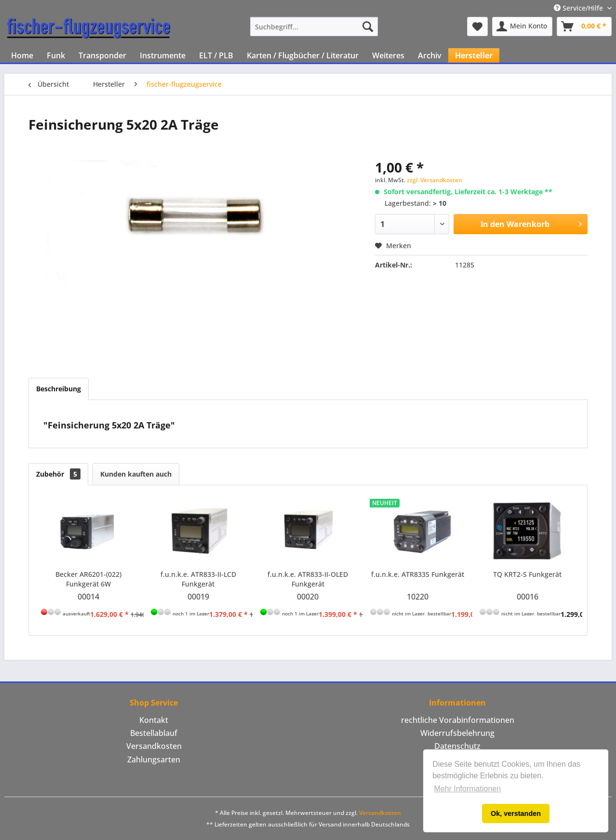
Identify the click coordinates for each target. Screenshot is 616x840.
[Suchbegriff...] (314, 27)
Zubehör (58, 474)
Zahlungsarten (154, 760)
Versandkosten (154, 746)
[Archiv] (430, 55)
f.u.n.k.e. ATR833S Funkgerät (418, 574)
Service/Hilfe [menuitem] (579, 8)
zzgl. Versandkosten (435, 180)
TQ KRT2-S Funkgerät (527, 574)
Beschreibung (59, 389)
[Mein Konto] (522, 27)
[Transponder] (102, 55)
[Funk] (56, 55)
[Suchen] (368, 27)
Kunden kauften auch (136, 474)
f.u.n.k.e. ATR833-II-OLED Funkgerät (308, 579)
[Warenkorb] (584, 27)
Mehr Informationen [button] (467, 789)
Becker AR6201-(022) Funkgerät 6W (88, 579)
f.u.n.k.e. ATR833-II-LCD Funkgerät (198, 579)
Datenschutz (457, 746)
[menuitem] (314, 27)
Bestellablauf (154, 733)
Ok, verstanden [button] (516, 813)
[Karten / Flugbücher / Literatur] (303, 55)
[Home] (22, 55)
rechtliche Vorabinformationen (458, 720)
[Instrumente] (163, 55)
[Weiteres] (388, 55)
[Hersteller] (474, 55)
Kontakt (154, 720)
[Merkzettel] (477, 27)
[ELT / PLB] (216, 55)
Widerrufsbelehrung (457, 733)
